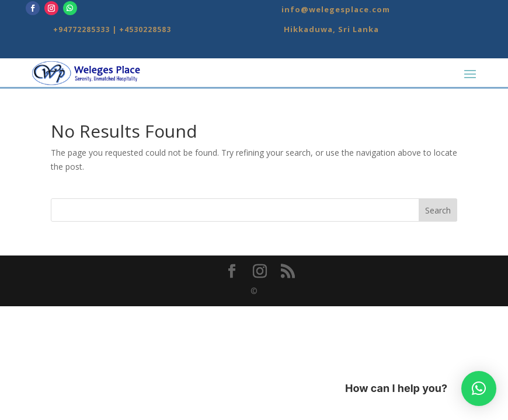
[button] (479, 388)
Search (438, 210)
